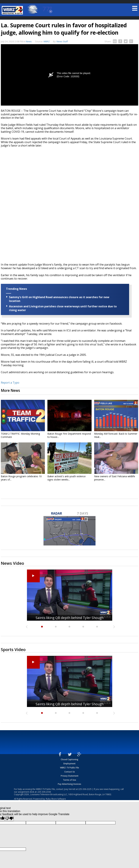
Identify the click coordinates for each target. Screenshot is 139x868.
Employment (69, 764)
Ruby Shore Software (56, 799)
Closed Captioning (69, 759)
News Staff (62, 41)
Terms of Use (69, 780)
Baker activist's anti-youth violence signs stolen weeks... (67, 478)
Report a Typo (10, 383)
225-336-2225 (85, 789)
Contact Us (70, 772)
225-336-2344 (44, 792)
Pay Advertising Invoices (69, 784)
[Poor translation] (9, 818)
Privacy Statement (70, 776)
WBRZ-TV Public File (69, 768)
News (29, 41)
